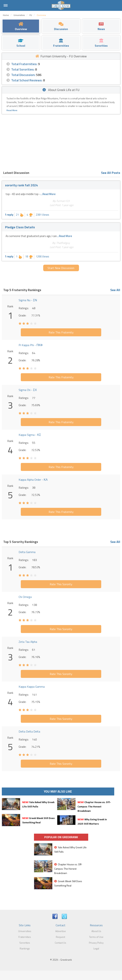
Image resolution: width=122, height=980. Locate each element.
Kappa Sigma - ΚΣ (30, 435)
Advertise (61, 931)
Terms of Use (96, 937)
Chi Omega (25, 597)
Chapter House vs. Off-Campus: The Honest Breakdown (94, 806)
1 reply (9, 215)
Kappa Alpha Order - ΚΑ (33, 480)
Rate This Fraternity (61, 332)
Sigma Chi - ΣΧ (28, 390)
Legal (96, 948)
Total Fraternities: (24, 64)
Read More (12, 110)
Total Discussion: (23, 75)
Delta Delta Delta (29, 731)
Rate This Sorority (61, 584)
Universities (25, 931)
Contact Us (60, 943)
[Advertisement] (61, 141)
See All (115, 290)
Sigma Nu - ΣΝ (28, 300)
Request (60, 937)
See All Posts (111, 173)
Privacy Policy (96, 943)
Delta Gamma (27, 552)
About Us (96, 931)
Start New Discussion (61, 268)
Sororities (25, 943)
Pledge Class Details (20, 227)
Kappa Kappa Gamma (32, 687)
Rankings (25, 948)
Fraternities (25, 937)
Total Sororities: (23, 69)
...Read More (48, 194)
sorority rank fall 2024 (21, 185)
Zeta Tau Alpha (28, 642)
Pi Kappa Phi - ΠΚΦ (31, 345)
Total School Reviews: (27, 80)
